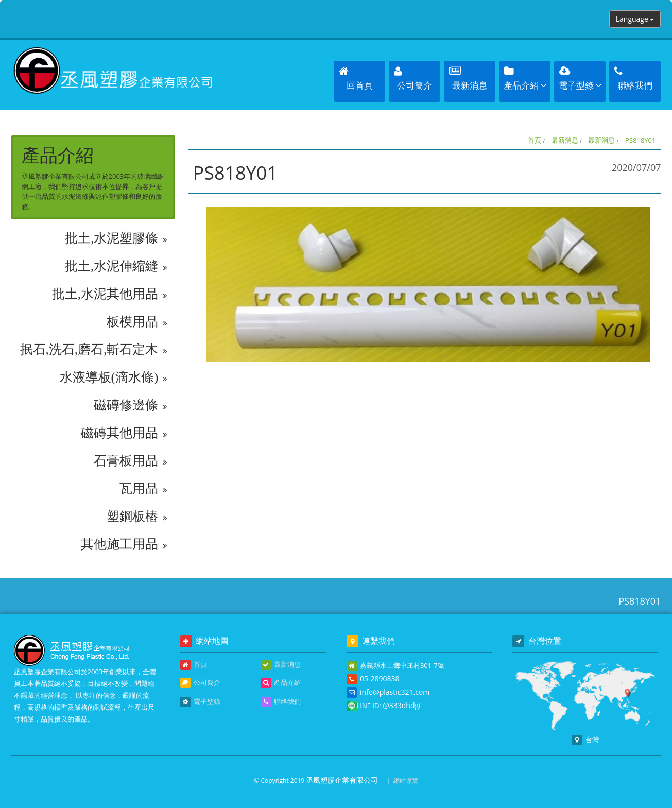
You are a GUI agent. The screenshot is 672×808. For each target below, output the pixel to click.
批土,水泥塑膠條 (116, 238)
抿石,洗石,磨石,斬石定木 (94, 350)
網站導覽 (406, 780)
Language (635, 19)
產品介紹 (281, 683)
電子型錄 (200, 702)
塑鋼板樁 (137, 517)
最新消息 (565, 140)
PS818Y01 (640, 140)
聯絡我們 (281, 702)
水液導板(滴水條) (114, 377)
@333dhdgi (401, 705)
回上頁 (632, 388)
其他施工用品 (124, 544)
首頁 (535, 140)
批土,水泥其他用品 (110, 294)
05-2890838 (380, 678)
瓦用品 (143, 489)
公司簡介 (200, 683)
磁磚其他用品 (124, 433)
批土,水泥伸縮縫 (116, 266)
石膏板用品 (130, 461)
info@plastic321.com (395, 692)
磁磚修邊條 (130, 405)
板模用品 (137, 322)
